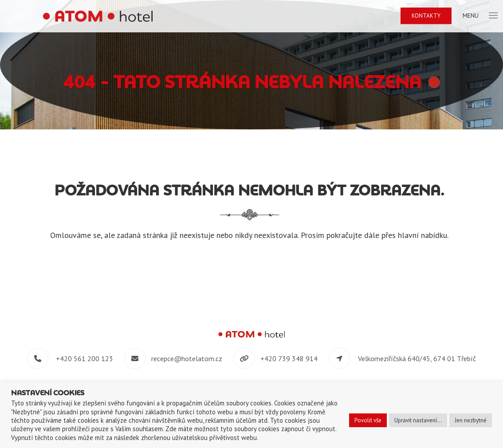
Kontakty (426, 16)
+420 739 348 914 (289, 358)
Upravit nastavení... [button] (418, 420)
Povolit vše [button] (368, 420)
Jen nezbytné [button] (471, 420)
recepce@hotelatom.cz (187, 358)
